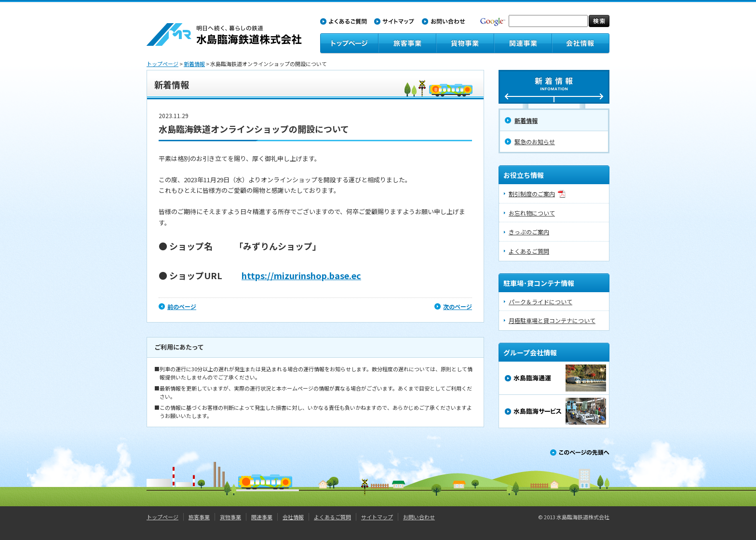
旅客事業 (199, 517)
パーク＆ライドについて (540, 302)
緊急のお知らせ (535, 142)
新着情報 (194, 64)
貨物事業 (230, 517)
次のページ (458, 306)
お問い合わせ (419, 517)
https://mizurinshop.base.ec (301, 275)
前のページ (182, 306)
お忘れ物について (532, 213)
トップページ (162, 64)
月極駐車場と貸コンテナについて (552, 320)
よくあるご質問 (529, 251)
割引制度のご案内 (532, 194)
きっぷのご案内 (529, 232)
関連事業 (262, 517)
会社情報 (293, 517)
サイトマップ (377, 517)
